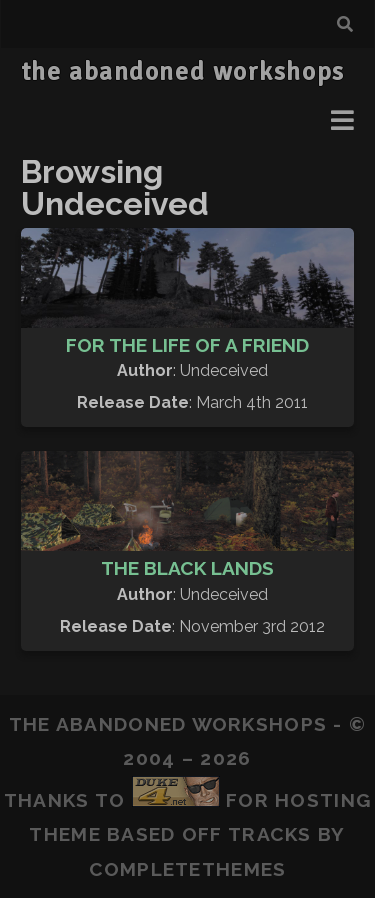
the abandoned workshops (183, 72)
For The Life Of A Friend (187, 345)
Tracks (270, 834)
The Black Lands (187, 568)
